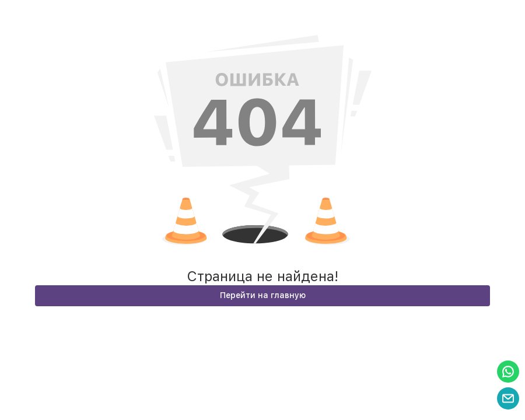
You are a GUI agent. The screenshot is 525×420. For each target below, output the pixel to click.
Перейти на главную (263, 295)
